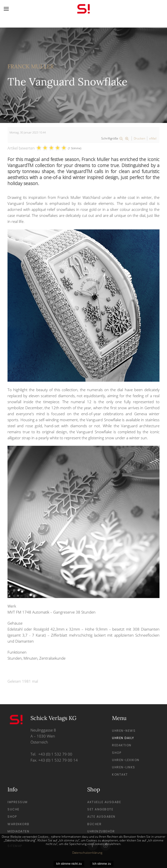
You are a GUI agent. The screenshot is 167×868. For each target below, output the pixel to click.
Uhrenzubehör (101, 831)
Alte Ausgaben (101, 817)
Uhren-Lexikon (126, 760)
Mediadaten (18, 831)
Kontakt (120, 774)
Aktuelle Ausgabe (104, 802)
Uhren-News (124, 731)
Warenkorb (18, 824)
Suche (13, 809)
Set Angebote (100, 809)
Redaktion (122, 745)
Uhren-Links (124, 767)
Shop (117, 753)
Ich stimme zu (102, 864)
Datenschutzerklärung (87, 853)
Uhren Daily (123, 738)
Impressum (18, 802)
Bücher (94, 824)
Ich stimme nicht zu (69, 864)
